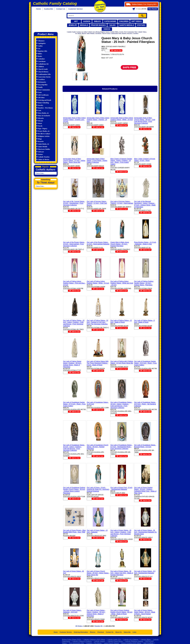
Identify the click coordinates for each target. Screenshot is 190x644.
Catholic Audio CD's (114, 639)
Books (40, 56)
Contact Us (61, 9)
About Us (119, 632)
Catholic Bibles (146, 639)
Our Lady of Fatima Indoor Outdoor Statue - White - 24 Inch (98, 282)
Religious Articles (44, 136)
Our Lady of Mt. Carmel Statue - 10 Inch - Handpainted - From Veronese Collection (74, 203)
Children (124, 21)
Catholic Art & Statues (131, 639)
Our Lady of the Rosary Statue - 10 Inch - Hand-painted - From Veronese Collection (74, 244)
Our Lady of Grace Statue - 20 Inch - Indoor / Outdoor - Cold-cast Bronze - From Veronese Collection (121, 533)
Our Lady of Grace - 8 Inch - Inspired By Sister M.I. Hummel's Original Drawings (98, 489)
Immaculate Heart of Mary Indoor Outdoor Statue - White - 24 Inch (122, 119)
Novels (40, 126)
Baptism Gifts (43, 51)
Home (38, 9)
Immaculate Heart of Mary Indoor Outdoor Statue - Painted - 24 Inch (98, 120)
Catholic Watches (44, 157)
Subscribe (127, 632)
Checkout (101, 632)
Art (76, 21)
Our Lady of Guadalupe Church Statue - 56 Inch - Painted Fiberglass (98, 447)
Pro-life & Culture (44, 134)
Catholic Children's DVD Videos (94, 639)
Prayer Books (98, 25)
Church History (43, 72)
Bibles (97, 21)
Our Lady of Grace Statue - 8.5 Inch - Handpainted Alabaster (145, 572)
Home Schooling (43, 103)
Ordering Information (81, 632)
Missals (84, 25)
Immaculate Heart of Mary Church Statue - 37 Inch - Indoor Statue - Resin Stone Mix (74, 161)
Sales (112, 25)
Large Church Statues (111, 643)
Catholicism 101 (43, 64)
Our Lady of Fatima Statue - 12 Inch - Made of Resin (121, 321)
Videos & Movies (44, 160)
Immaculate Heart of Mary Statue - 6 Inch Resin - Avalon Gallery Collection (97, 161)
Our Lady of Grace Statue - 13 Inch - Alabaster (97, 531)
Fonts (40, 92)
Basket (153, 9)
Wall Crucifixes (148, 643)
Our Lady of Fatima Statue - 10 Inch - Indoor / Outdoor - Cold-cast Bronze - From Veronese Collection (74, 323)
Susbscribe (49, 9)
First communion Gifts (77, 643)
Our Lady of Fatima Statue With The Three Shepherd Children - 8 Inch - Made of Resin (98, 363)
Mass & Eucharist (44, 116)
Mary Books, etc (43, 113)
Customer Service (75, 9)
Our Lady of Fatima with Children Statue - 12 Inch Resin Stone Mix (122, 362)
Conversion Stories (44, 77)
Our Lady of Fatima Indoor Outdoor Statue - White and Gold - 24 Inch (122, 283)
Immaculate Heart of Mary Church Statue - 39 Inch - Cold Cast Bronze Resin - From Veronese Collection (145, 121)
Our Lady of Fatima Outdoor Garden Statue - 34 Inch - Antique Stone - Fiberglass (144, 283)
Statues (141, 25)
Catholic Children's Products (82, 641)
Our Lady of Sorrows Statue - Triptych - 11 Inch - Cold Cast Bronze (97, 203)
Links (134, 632)
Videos (107, 29)
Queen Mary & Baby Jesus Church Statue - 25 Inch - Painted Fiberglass (120, 244)
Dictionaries (42, 82)
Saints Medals (127, 25)
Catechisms (110, 21)
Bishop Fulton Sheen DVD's (72, 639)
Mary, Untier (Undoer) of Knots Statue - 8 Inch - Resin (145, 160)
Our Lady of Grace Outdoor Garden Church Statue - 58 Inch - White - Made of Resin (121, 612)
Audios (87, 21)
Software (41, 152)
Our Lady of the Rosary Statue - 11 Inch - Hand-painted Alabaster (98, 243)
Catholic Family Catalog (47, 22)
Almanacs (41, 41)
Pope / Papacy (43, 129)
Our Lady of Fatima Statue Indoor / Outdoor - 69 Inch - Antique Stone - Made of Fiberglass (72, 364)
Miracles (41, 118)
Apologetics (42, 43)
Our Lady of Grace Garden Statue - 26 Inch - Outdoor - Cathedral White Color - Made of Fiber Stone (145, 490)
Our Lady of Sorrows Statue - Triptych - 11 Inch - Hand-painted (122, 202)
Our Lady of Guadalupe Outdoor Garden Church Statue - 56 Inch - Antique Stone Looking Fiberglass (74, 490)
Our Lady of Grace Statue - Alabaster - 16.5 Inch (72, 611)
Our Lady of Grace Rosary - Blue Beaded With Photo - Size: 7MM (74, 531)
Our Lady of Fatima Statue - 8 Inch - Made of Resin (144, 321)
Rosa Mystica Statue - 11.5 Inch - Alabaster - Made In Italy (145, 243)
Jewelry (73, 25)
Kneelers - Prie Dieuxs (45, 108)
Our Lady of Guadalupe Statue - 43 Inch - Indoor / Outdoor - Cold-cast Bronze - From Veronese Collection (74, 448)
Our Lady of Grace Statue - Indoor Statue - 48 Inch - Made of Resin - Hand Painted (145, 612)
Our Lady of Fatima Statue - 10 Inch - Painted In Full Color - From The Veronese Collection (97, 322)
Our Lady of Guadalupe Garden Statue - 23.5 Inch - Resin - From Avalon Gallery (145, 363)
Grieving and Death (45, 100)
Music (40, 123)
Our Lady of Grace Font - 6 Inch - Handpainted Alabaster (121, 488)
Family (40, 87)
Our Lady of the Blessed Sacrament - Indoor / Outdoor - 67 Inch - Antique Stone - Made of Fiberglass (145, 204)
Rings (40, 139)
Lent (40, 110)
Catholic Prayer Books (115, 641)
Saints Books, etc (44, 144)
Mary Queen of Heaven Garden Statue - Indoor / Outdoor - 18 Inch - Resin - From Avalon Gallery (121, 161)
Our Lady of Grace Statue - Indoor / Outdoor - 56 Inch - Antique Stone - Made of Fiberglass (96, 613)
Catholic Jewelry (100, 641)
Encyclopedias (43, 85)
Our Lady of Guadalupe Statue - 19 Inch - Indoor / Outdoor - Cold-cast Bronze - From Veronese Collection (121, 405)
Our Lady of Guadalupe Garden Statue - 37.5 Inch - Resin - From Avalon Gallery (74, 404)
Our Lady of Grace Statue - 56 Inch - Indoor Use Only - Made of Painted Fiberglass (122, 573)
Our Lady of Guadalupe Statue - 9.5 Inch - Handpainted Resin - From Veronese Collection (121, 447)
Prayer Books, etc (44, 131)
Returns (93, 632)
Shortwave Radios (44, 149)
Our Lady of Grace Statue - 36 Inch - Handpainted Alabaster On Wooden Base (145, 532)
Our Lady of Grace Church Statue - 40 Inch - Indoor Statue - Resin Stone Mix (98, 573)
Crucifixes (41, 79)
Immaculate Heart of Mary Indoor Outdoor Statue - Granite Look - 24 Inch (74, 120)
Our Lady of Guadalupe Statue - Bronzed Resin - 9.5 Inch (145, 446)
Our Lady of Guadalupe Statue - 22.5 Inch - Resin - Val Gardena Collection (145, 404)
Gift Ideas (137, 21)
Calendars (41, 59)
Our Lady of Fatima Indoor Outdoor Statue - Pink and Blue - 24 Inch (74, 283)
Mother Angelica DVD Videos (131, 643)
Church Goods (43, 69)
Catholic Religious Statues (134, 641)
